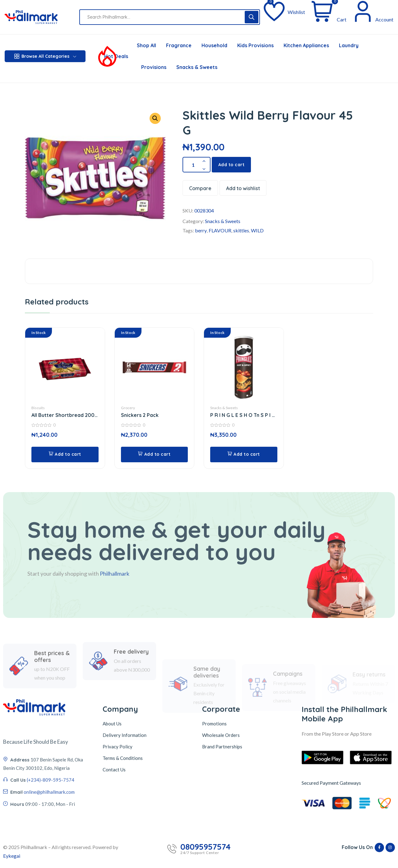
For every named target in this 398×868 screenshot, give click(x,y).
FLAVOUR (220, 230)
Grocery (128, 408)
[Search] (252, 17)
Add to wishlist (243, 188)
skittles (241, 230)
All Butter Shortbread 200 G (63, 415)
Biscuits (38, 408)
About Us (112, 724)
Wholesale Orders (221, 735)
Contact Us (114, 770)
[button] (155, 118)
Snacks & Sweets (223, 221)
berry (201, 230)
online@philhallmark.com (49, 830)
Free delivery (131, 675)
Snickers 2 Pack (140, 415)
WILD (257, 230)
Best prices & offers (52, 685)
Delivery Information (125, 735)
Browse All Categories (45, 56)
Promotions (214, 724)
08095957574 (206, 847)
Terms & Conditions (123, 758)
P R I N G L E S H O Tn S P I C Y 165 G (243, 415)
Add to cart (231, 165)
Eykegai (12, 856)
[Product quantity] (197, 165)
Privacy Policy (118, 747)
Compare (200, 188)
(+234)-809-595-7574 (51, 818)
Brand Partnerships (222, 747)
